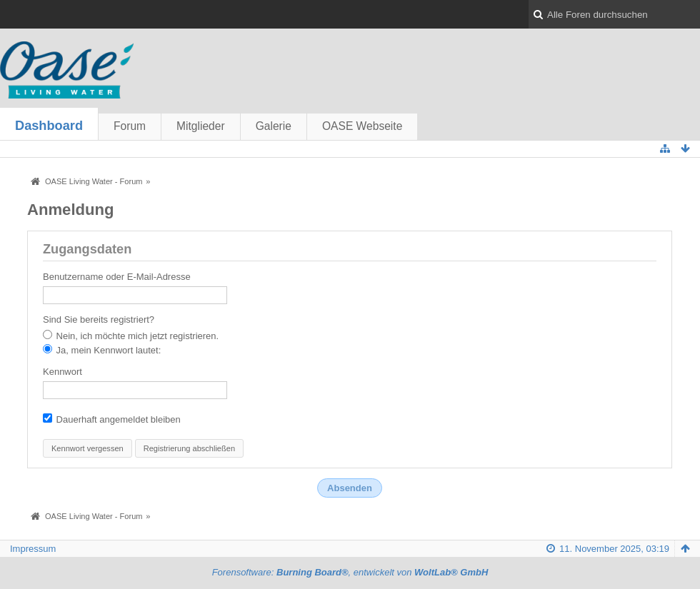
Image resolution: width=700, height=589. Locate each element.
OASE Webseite (362, 126)
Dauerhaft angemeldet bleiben (112, 419)
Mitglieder (201, 126)
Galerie (274, 126)
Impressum (33, 549)
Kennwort (62, 372)
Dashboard (49, 126)
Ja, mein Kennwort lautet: (102, 350)
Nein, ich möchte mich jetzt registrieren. (131, 336)
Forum (130, 126)
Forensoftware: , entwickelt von (350, 572)
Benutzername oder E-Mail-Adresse (117, 277)
